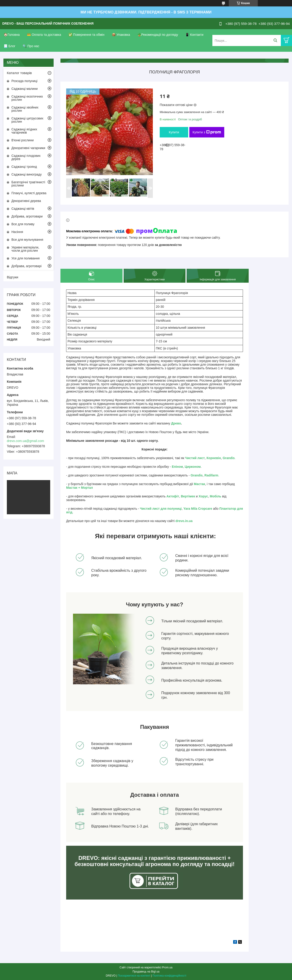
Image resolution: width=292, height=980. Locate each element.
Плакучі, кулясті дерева (29, 193)
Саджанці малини (25, 89)
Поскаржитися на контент (134, 976)
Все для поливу (23, 224)
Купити (174, 132)
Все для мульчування (27, 240)
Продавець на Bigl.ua (146, 972)
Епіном (177, 467)
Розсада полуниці (24, 81)
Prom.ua (167, 967)
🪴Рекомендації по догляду (158, 35)
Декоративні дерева (26, 201)
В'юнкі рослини (22, 140)
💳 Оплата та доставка (44, 35)
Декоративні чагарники (28, 148)
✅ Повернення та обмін (86, 35)
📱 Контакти (194, 35)
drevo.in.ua (184, 521)
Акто (170, 496)
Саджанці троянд (24, 167)
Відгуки (13, 277)
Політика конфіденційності (169, 976)
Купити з (207, 132)
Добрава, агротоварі (26, 266)
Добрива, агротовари (27, 216)
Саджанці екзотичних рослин (27, 98)
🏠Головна (12, 35)
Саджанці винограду (27, 174)
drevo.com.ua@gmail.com (25, 441)
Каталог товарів (19, 73)
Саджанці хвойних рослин (25, 109)
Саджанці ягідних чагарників (24, 131)
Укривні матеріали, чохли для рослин (25, 249)
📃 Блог (9, 46)
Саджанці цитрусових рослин (27, 120)
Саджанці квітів (23, 209)
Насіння (17, 232)
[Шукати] (275, 40)
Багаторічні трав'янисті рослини (28, 184)
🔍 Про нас (31, 46)
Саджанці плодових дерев (26, 157)
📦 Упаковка (121, 35)
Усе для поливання (26, 258)
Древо (176, 423)
